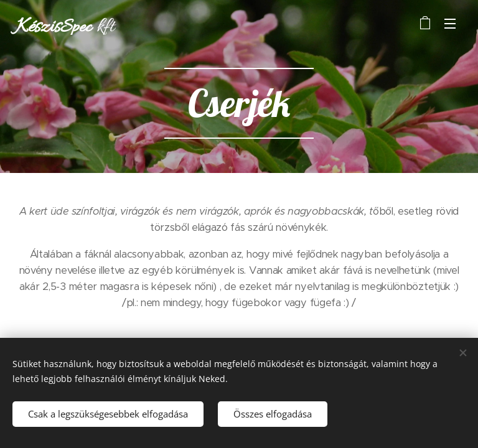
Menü (450, 24)
